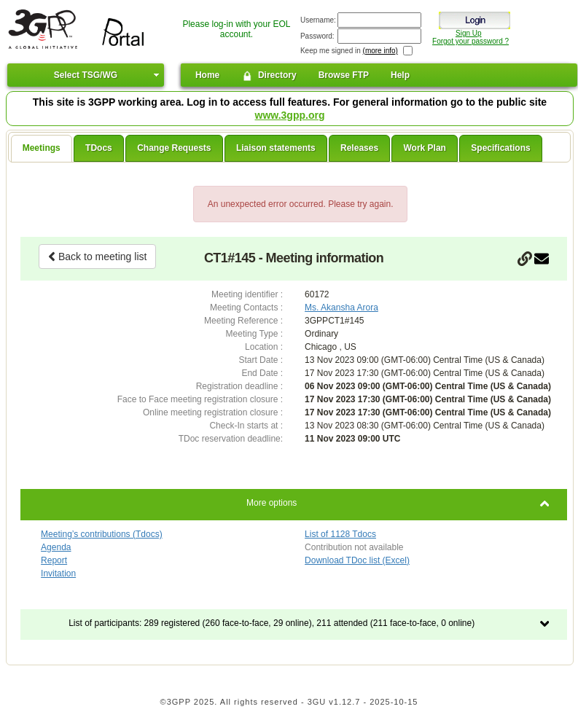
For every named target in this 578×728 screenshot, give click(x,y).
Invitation (58, 574)
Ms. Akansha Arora (341, 308)
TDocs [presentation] (99, 148)
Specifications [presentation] (500, 148)
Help (400, 75)
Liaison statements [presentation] (276, 148)
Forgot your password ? (470, 41)
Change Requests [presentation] (174, 148)
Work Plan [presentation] (424, 148)
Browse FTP (344, 75)
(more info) (380, 51)
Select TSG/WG (86, 75)
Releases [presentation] (359, 148)
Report (54, 560)
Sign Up (469, 33)
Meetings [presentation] (42, 148)
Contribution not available (354, 547)
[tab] (42, 149)
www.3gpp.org (290, 115)
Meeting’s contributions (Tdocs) (102, 534)
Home (207, 75)
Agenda (56, 547)
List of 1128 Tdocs (340, 534)
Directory (269, 76)
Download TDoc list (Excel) (357, 560)
